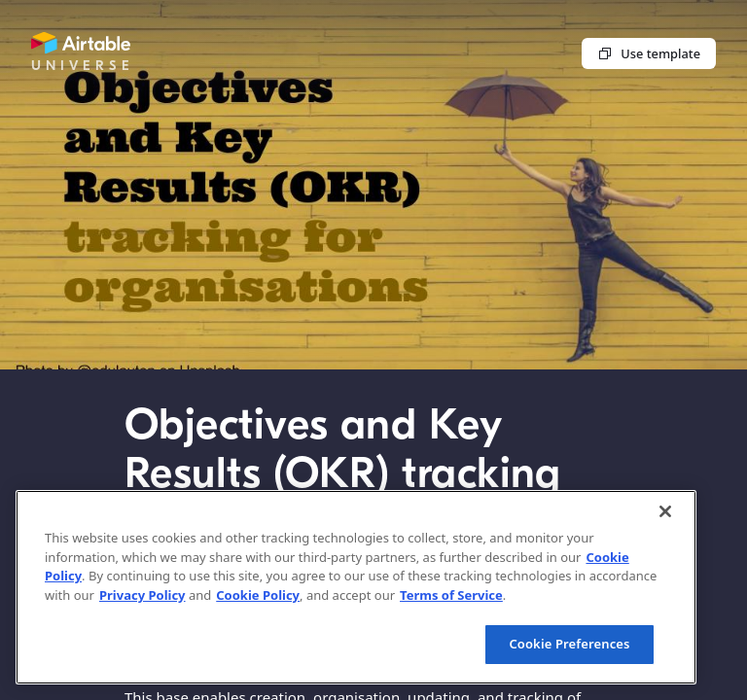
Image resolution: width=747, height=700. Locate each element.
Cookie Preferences (569, 644)
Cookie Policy (258, 595)
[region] (356, 587)
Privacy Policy (142, 595)
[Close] (665, 511)
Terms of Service (451, 595)
